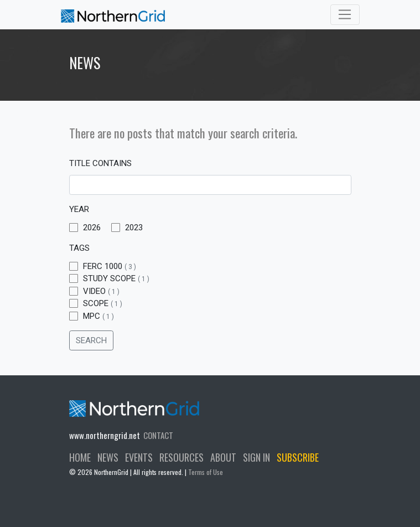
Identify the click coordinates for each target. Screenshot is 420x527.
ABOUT (223, 457)
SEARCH (91, 340)
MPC (92, 316)
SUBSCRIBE (298, 457)
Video (94, 291)
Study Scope (109, 278)
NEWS (108, 457)
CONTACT (158, 435)
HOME (80, 457)
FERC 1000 (103, 266)
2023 (127, 228)
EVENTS (139, 457)
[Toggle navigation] (345, 15)
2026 (85, 228)
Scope (96, 303)
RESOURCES (182, 457)
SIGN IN (256, 457)
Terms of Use (206, 472)
